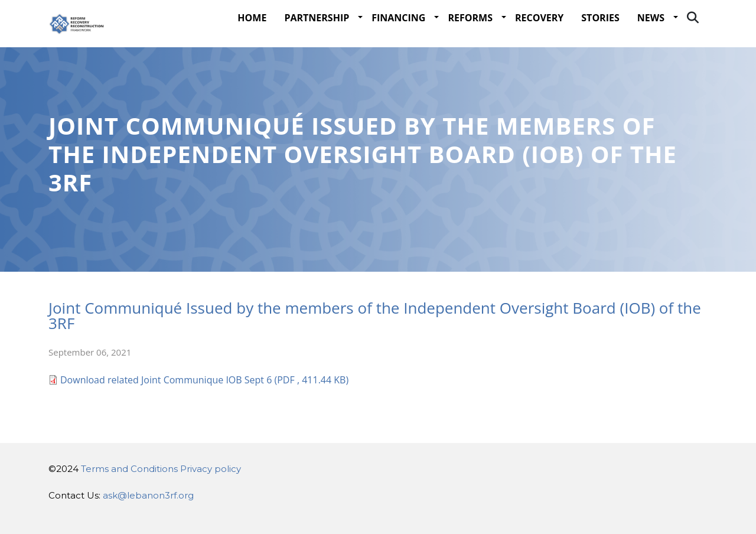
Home (252, 40)
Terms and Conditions (129, 469)
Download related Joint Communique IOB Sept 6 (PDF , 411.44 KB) (204, 408)
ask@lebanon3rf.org (148, 495)
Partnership (317, 40)
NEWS (651, 40)
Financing (398, 40)
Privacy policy (211, 469)
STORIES (600, 40)
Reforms (470, 40)
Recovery (539, 40)
